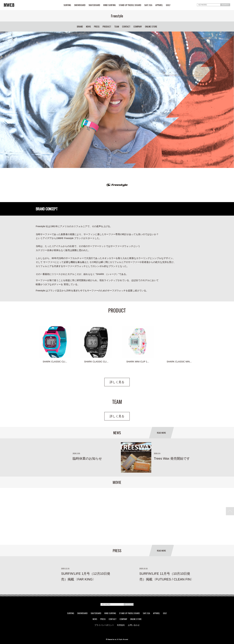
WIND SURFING (109, 5)
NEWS (88, 27)
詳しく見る (117, 382)
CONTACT (126, 27)
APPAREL (159, 5)
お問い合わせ (134, 625)
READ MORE (161, 433)
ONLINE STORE (151, 27)
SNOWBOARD (80, 5)
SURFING (67, 5)
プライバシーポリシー (104, 625)
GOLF (168, 5)
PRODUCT (107, 27)
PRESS (97, 27)
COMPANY (138, 27)
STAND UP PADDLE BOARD (130, 5)
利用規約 (121, 625)
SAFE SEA (148, 5)
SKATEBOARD (94, 5)
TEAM (117, 27)
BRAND (80, 27)
